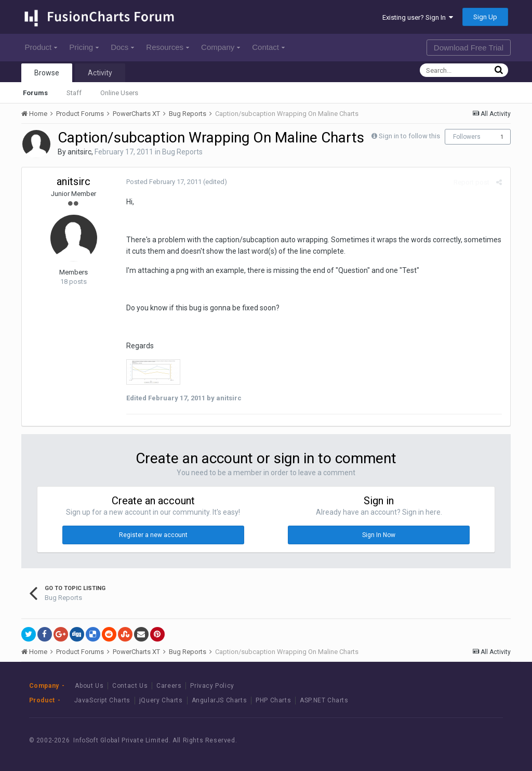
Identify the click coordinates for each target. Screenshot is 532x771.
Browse (47, 73)
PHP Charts (273, 700)
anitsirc (79, 152)
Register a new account (153, 535)
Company (221, 47)
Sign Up (485, 17)
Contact (268, 47)
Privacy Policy (212, 686)
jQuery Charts (161, 700)
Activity (100, 73)
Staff (74, 93)
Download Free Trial (469, 48)
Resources (168, 47)
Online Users (119, 93)
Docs (122, 47)
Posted (163, 182)
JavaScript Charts (102, 700)
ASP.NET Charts (324, 700)
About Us (89, 686)
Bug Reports (182, 152)
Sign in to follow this (409, 136)
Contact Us (130, 686)
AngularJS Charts (220, 700)
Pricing (84, 47)
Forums (35, 93)
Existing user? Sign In (418, 17)
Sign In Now (379, 535)
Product (41, 47)
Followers (467, 137)
